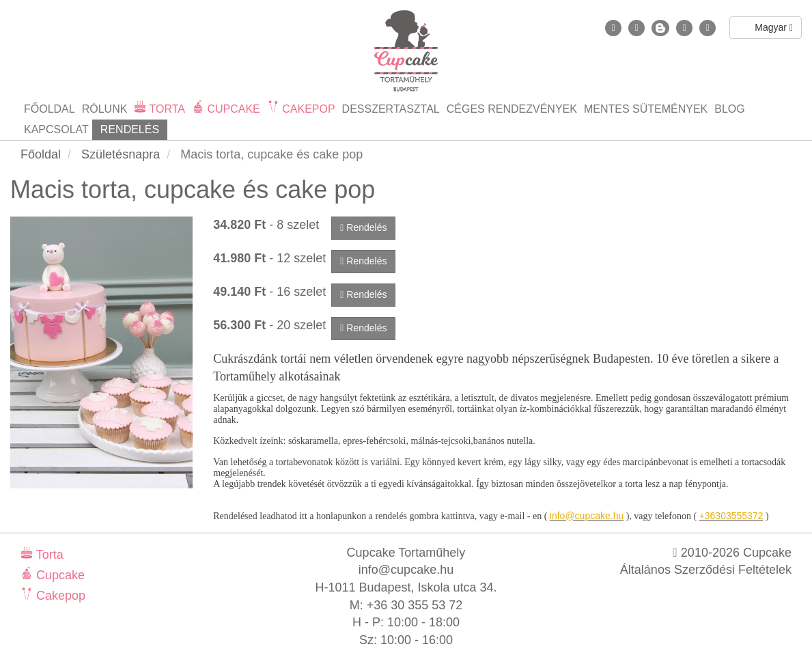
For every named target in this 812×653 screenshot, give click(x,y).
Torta (48, 555)
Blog (729, 109)
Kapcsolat (56, 129)
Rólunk (105, 109)
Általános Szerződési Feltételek (706, 570)
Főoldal (50, 109)
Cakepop (59, 596)
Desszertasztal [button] (391, 109)
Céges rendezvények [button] (512, 109)
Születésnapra (121, 154)
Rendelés (130, 129)
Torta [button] (166, 109)
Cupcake (59, 575)
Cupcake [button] (232, 109)
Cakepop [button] (307, 109)
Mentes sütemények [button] (646, 109)
